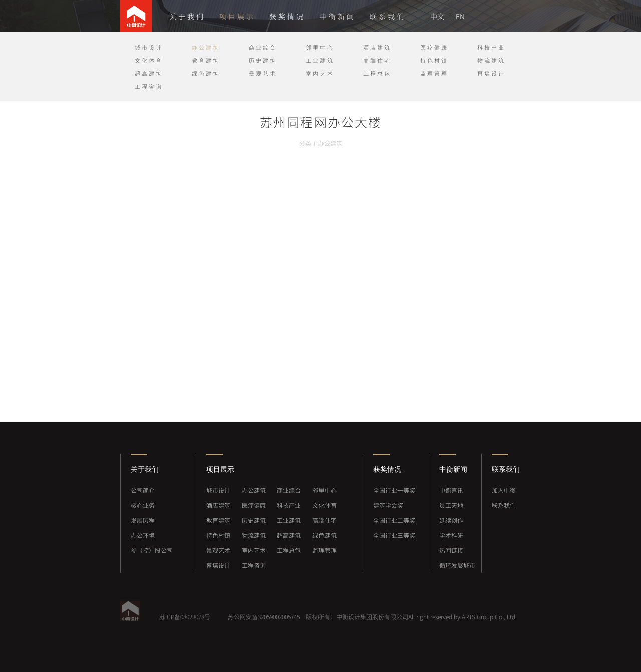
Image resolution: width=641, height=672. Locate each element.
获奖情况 (287, 16)
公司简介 (143, 490)
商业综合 (263, 47)
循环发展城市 (457, 565)
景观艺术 (263, 73)
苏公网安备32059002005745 (263, 617)
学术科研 (451, 535)
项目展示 (237, 16)
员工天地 (451, 505)
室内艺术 (320, 73)
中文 (437, 16)
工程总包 (377, 73)
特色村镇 (434, 60)
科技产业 (491, 47)
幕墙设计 (491, 73)
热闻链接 (451, 550)
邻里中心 (320, 47)
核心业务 (143, 505)
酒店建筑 (377, 47)
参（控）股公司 (152, 550)
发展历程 (143, 520)
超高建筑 (149, 73)
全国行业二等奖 (394, 520)
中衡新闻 (338, 16)
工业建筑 (320, 60)
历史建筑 (263, 60)
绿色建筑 (206, 73)
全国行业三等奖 (394, 535)
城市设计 (149, 47)
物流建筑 (491, 60)
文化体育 (149, 60)
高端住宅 (377, 60)
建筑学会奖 (388, 505)
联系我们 (388, 16)
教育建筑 (206, 60)
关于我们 (187, 16)
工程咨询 (149, 86)
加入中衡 (504, 490)
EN (460, 16)
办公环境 (143, 535)
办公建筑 (206, 47)
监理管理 (434, 73)
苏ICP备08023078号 (185, 617)
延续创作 (451, 520)
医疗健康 (434, 47)
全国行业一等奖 (394, 490)
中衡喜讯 (451, 490)
